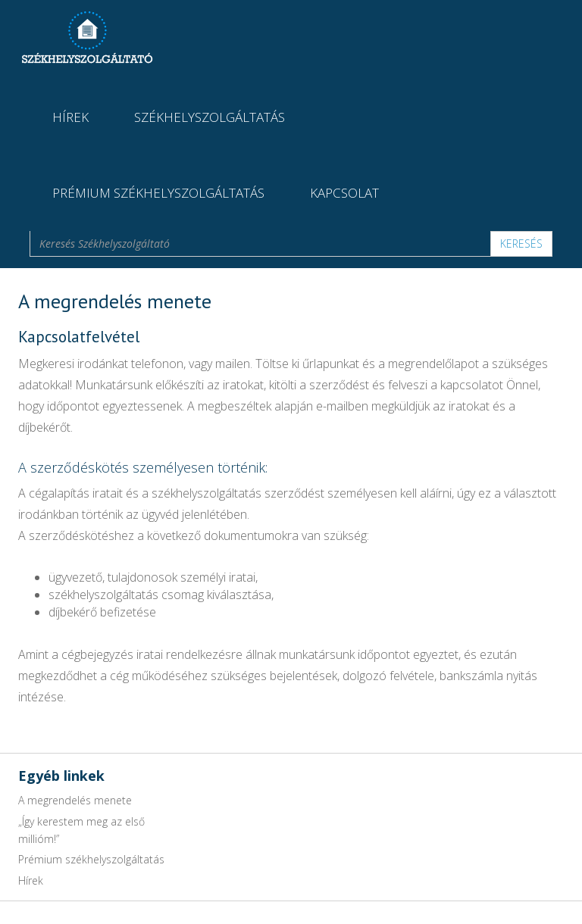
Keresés (521, 243)
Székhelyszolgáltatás (210, 117)
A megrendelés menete (75, 800)
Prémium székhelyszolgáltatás (158, 193)
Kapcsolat (344, 193)
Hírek (70, 117)
